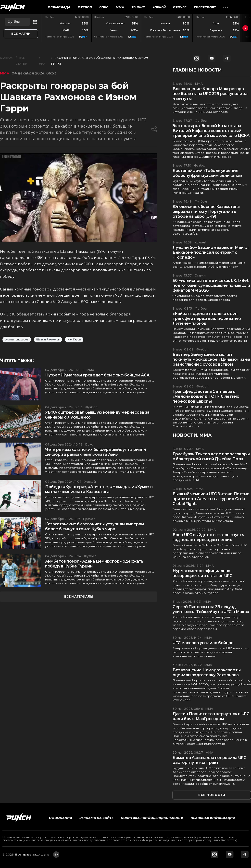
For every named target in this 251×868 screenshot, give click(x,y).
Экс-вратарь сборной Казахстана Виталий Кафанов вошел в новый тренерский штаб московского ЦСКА (211, 131)
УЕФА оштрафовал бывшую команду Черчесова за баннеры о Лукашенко (97, 415)
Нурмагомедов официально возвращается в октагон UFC (202, 573)
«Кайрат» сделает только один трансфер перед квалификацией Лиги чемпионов (207, 319)
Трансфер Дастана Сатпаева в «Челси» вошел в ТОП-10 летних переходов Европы (206, 396)
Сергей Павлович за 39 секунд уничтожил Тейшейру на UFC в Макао (211, 609)
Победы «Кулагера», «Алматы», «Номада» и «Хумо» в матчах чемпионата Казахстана (99, 489)
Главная (7, 58)
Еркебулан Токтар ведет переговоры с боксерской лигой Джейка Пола (211, 456)
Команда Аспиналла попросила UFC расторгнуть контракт (209, 760)
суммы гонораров (17, 340)
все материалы (79, 597)
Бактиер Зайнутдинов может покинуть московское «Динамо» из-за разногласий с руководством (211, 359)
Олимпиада (59, 7)
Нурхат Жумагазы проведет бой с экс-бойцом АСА (97, 375)
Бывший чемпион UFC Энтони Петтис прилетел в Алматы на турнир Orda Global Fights (211, 499)
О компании (61, 818)
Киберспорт (205, 7)
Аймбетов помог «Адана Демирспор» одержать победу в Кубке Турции (94, 564)
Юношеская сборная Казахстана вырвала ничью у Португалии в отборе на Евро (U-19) (206, 211)
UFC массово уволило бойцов (203, 643)
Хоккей (159, 7)
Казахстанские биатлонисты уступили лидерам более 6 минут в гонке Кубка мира (94, 526)
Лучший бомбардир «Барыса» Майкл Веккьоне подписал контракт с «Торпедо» (211, 252)
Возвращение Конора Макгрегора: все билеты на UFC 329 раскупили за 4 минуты (210, 94)
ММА (120, 7)
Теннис (138, 7)
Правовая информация (213, 818)
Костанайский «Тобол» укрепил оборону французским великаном (207, 173)
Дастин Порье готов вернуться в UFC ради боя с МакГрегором (211, 716)
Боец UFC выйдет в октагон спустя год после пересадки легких (208, 537)
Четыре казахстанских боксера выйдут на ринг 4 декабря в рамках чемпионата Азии (96, 452)
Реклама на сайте (96, 818)
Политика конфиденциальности (152, 818)
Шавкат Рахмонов (48, 340)
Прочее (180, 7)
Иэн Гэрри (74, 340)
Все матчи (21, 34)
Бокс (104, 7)
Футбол (85, 7)
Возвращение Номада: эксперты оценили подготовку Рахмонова (207, 672)
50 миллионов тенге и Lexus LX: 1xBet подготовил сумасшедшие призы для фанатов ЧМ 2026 (211, 285)
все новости (212, 795)
